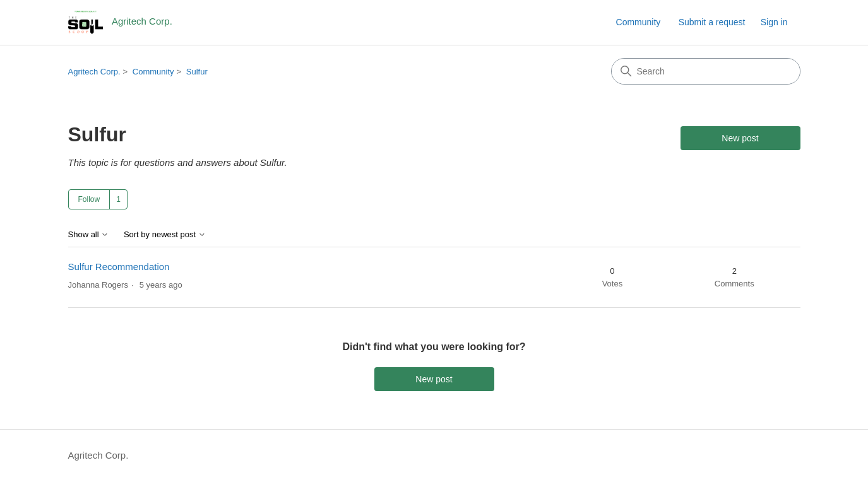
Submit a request (712, 22)
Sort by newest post (165, 235)
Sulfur (197, 72)
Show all (89, 235)
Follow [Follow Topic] (89, 199)
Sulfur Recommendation (119, 267)
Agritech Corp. (94, 72)
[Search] (706, 71)
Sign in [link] (774, 22)
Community (639, 22)
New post (740, 138)
